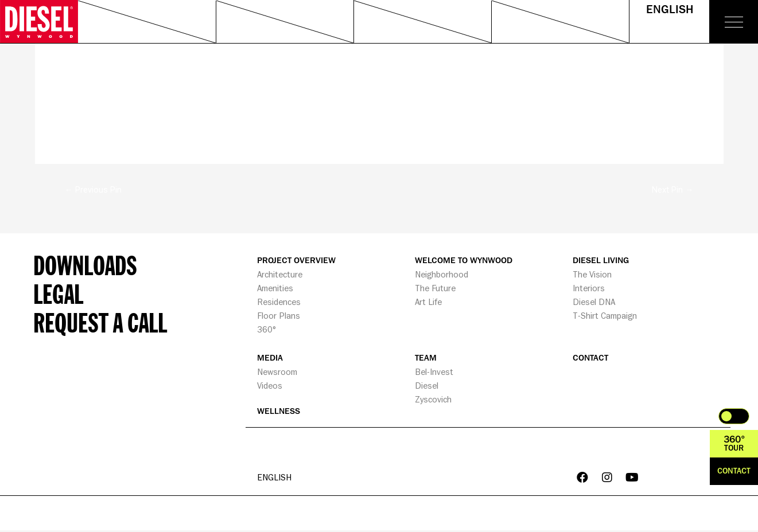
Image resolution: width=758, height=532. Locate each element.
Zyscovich (433, 400)
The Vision (592, 275)
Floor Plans (279, 316)
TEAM (426, 359)
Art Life (428, 302)
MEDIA (270, 359)
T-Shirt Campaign (605, 316)
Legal (58, 294)
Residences (279, 302)
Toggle (734, 416)
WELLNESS (279, 412)
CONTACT (590, 359)
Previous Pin (93, 190)
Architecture (280, 275)
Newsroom (277, 372)
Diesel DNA (594, 302)
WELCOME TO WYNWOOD (464, 261)
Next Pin (673, 190)
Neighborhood (442, 275)
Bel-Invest (434, 372)
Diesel (427, 386)
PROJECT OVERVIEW (296, 261)
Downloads (85, 265)
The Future (435, 289)
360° (267, 330)
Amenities (275, 289)
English (670, 10)
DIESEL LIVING (601, 261)
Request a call (100, 323)
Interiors (589, 289)
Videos (270, 386)
